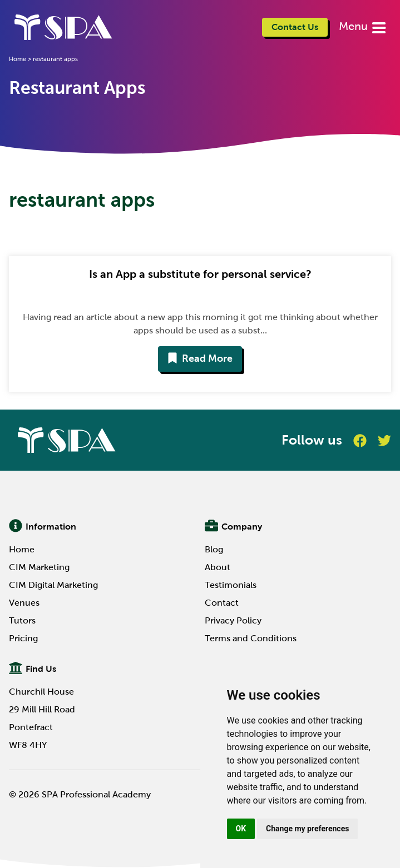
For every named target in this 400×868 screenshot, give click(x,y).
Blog (214, 549)
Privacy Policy (233, 620)
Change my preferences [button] (307, 829)
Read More (200, 358)
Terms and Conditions (251, 638)
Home (18, 59)
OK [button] (241, 829)
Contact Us (295, 27)
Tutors (22, 620)
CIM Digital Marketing (53, 585)
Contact (222, 603)
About (218, 567)
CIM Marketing (39, 567)
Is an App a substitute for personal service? (200, 274)
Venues (24, 603)
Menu (355, 26)
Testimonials (231, 585)
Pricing (23, 638)
